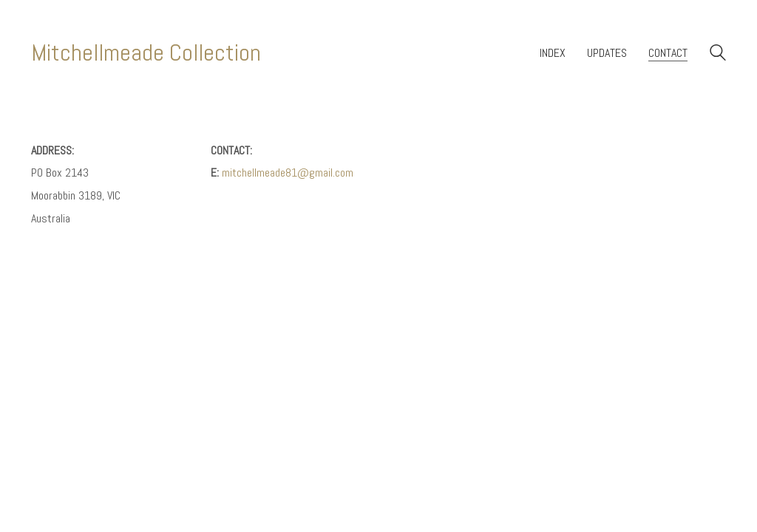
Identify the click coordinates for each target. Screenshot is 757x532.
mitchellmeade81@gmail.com (288, 173)
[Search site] (718, 54)
